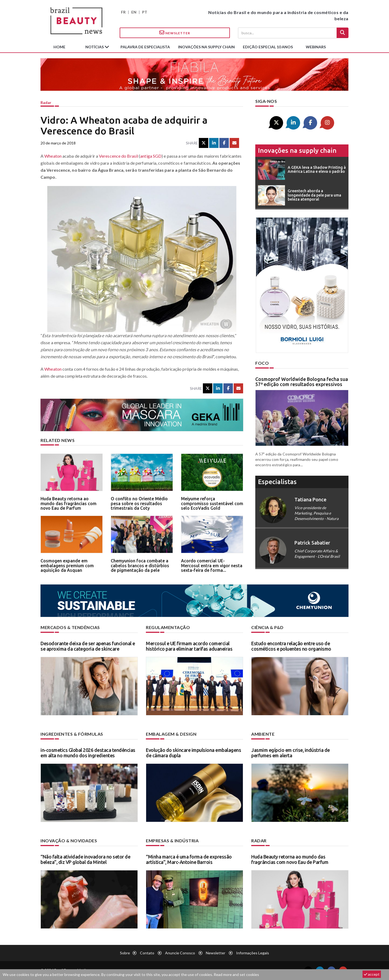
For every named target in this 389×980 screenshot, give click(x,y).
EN (134, 12)
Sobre (125, 953)
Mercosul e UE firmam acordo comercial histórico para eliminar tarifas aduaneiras (189, 646)
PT (145, 12)
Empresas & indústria (172, 841)
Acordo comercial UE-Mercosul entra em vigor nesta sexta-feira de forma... (212, 565)
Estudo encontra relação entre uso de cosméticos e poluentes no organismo (291, 646)
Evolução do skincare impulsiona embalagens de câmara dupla (193, 753)
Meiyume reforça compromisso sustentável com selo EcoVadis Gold (212, 503)
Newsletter (175, 33)
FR (123, 12)
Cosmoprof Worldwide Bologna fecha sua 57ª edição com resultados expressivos (302, 382)
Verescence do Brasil (118, 156)
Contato (147, 953)
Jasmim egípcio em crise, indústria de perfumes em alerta (291, 753)
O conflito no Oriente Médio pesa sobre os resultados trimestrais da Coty (139, 503)
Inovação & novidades (69, 841)
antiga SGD (151, 156)
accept (372, 974)
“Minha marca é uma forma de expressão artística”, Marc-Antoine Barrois (189, 859)
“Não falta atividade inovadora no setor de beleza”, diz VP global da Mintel (85, 859)
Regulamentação (168, 627)
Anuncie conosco (180, 953)
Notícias (95, 47)
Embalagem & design (171, 734)
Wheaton (53, 156)
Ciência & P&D (267, 627)
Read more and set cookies (236, 974)
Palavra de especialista (145, 47)
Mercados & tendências (70, 627)
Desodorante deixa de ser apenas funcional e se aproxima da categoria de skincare (88, 646)
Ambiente (263, 734)
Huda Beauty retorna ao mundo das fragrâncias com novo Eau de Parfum (68, 503)
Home (59, 47)
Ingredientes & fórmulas (72, 734)
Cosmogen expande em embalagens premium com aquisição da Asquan (67, 565)
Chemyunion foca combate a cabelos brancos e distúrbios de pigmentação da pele (140, 565)
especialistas (277, 482)
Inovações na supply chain (206, 47)
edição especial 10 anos (268, 47)
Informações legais (253, 953)
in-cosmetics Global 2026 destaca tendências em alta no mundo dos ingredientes (88, 753)
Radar (46, 102)
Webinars (316, 47)
